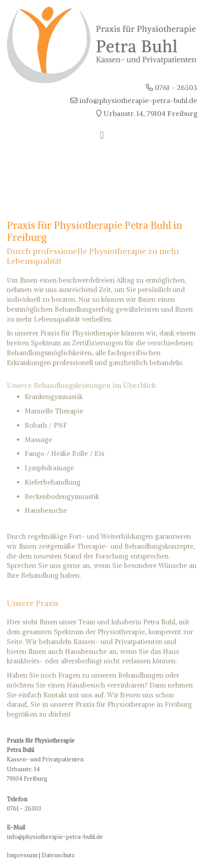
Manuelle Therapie (54, 411)
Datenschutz (58, 855)
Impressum (22, 855)
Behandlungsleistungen (72, 385)
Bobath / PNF (46, 425)
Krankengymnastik (54, 397)
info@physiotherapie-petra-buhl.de (55, 837)
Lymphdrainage (49, 468)
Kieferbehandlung (53, 482)
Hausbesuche (46, 510)
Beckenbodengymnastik (62, 496)
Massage (38, 440)
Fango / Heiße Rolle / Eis (64, 453)
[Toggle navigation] (102, 135)
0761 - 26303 (24, 809)
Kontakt (55, 695)
